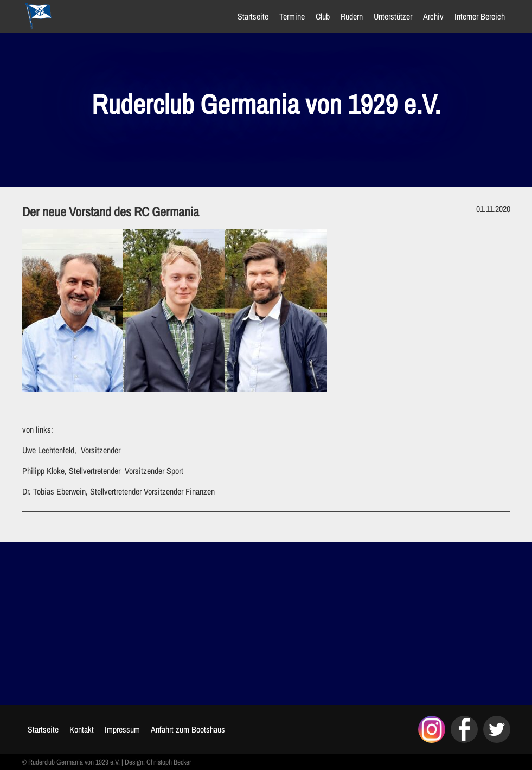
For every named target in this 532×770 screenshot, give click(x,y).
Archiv (433, 16)
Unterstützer (393, 16)
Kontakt (82, 729)
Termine (292, 16)
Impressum (122, 729)
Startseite (253, 16)
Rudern (352, 16)
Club (323, 16)
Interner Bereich (480, 16)
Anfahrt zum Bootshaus (188, 729)
